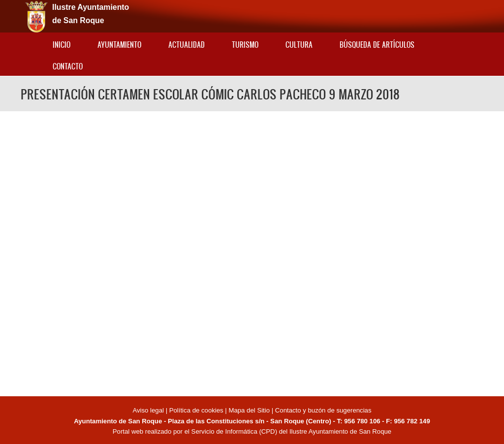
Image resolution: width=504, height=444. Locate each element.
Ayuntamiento (119, 45)
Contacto (68, 66)
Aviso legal (149, 410)
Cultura (299, 45)
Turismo (245, 45)
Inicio (62, 45)
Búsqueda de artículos (377, 45)
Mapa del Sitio (249, 410)
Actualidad (187, 45)
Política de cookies (196, 410)
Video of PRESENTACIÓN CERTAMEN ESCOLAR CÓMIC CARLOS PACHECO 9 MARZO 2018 (252, 252)
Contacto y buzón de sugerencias (323, 410)
